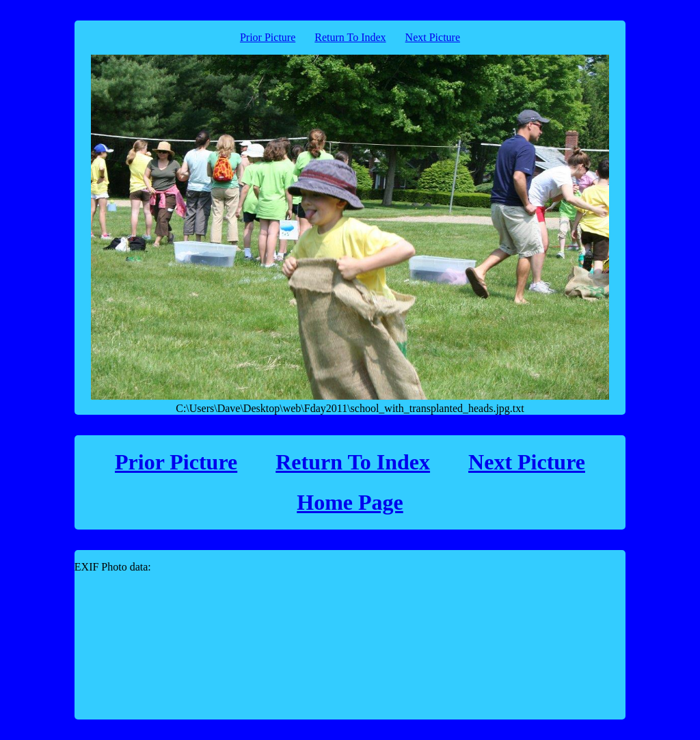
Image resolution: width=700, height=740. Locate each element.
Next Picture (433, 37)
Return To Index (350, 37)
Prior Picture (268, 37)
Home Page (350, 502)
